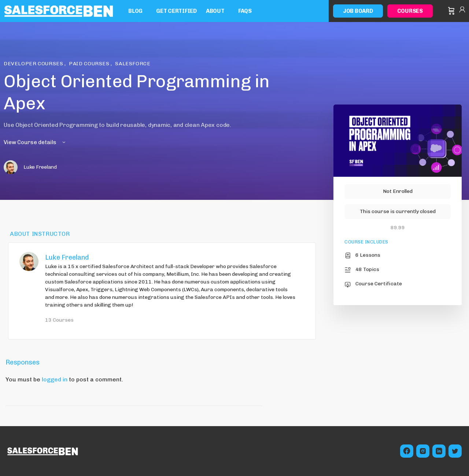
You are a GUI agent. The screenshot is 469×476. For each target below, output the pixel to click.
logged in (55, 379)
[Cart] (451, 11)
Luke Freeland (67, 257)
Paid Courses (90, 64)
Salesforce (133, 64)
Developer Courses (34, 64)
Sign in (462, 11)
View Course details (35, 142)
